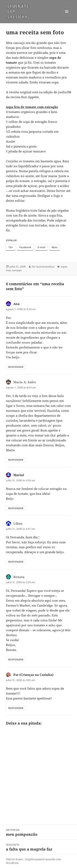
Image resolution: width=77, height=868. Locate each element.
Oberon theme (14, 859)
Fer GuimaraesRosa (43, 267)
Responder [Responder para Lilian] (16, 562)
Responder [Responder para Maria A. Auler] (16, 460)
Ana (16, 304)
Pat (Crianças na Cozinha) (33, 675)
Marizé (19, 475)
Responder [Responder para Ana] (16, 367)
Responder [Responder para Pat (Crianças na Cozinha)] (16, 708)
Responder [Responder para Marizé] (16, 508)
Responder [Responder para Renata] (16, 660)
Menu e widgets (67, 16)
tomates (17, 270)
